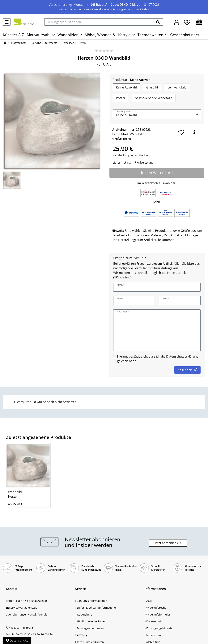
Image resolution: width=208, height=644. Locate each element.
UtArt (107, 64)
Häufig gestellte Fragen (91, 621)
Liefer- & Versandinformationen (96, 608)
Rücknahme (84, 614)
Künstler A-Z (13, 35)
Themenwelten (150, 35)
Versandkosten (139, 155)
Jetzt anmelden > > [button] (168, 543)
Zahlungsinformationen (91, 601)
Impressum (153, 635)
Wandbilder (68, 35)
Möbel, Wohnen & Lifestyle (108, 35)
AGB (148, 601)
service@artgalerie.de (23, 608)
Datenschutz (153, 621)
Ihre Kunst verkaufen (90, 642)
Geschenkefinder (185, 35)
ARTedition (152, 642)
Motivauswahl (39, 35)
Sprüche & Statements (44, 43)
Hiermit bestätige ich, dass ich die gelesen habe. (158, 359)
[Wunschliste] (187, 22)
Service (81, 589)
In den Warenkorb (157, 173)
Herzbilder (67, 43)
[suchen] (158, 22)
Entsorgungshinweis (158, 628)
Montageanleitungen (89, 628)
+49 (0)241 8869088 (21, 627)
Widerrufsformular (157, 614)
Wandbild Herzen (15, 494)
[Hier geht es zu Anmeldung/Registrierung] (177, 22)
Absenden (187, 370)
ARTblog (81, 635)
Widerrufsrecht (155, 608)
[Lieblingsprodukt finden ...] (99, 22)
